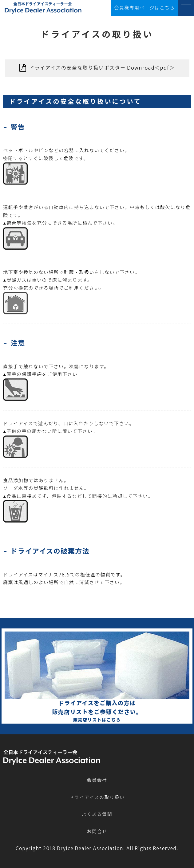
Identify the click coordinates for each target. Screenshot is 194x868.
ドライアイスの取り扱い (97, 797)
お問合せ (97, 832)
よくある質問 (97, 814)
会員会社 (97, 780)
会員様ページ (145, 8)
